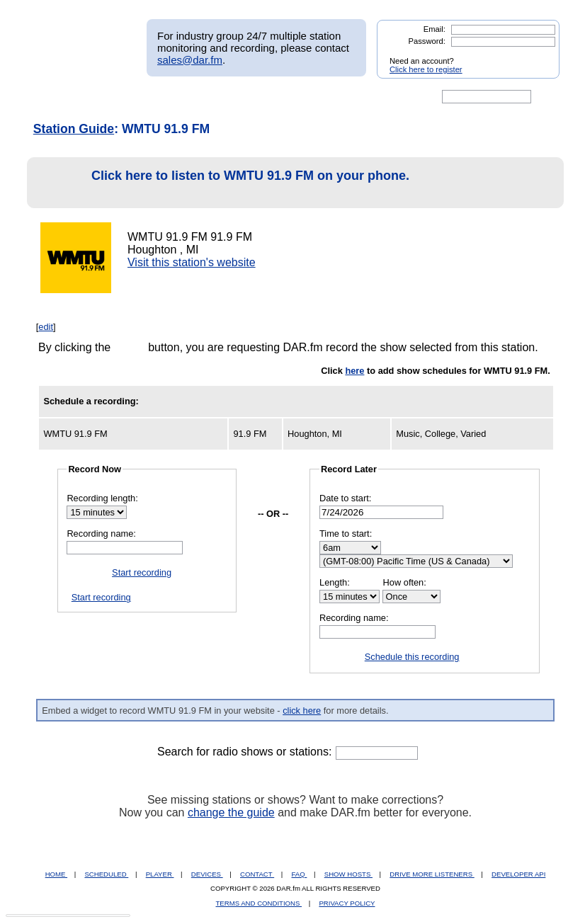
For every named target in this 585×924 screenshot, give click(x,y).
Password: (427, 41)
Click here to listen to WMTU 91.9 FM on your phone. (222, 183)
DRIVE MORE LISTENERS (432, 874)
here (354, 371)
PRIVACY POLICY (347, 903)
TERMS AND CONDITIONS (259, 903)
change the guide (231, 812)
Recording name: (101, 534)
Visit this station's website (192, 262)
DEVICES (207, 874)
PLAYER (160, 874)
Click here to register (426, 69)
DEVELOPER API (518, 874)
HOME (56, 874)
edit (46, 327)
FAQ (300, 874)
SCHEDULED (106, 874)
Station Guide (74, 129)
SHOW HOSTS (348, 874)
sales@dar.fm (190, 60)
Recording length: (102, 498)
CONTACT (257, 874)
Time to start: (346, 534)
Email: (435, 29)
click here (302, 711)
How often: (405, 582)
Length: (335, 582)
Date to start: (345, 498)
